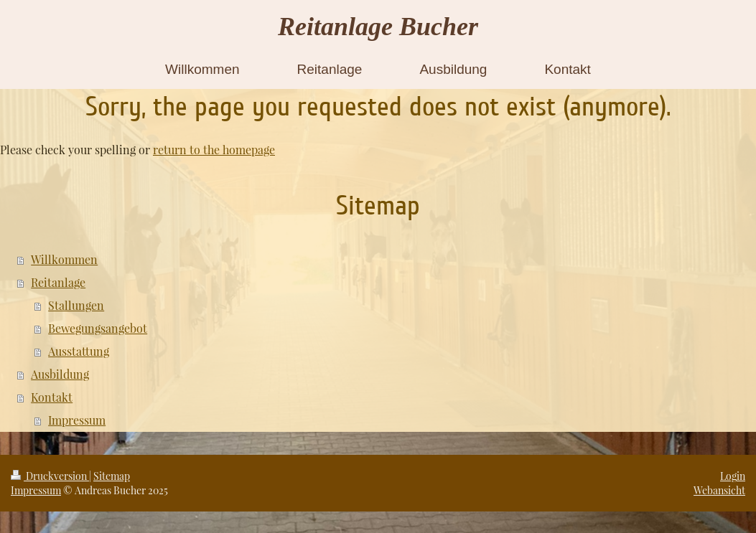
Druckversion (50, 476)
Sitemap (112, 476)
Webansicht (719, 490)
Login (733, 476)
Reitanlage (58, 282)
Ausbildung (60, 374)
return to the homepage (214, 150)
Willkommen (64, 259)
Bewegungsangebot (98, 328)
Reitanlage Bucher (378, 27)
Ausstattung (79, 351)
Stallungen (76, 305)
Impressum (77, 420)
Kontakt (52, 397)
